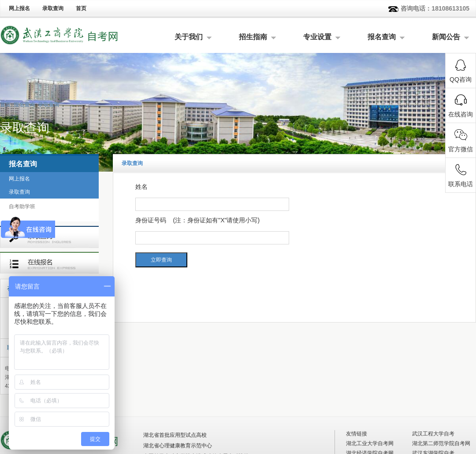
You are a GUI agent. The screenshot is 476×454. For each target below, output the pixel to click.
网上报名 (19, 8)
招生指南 (253, 37)
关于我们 (189, 37)
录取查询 (53, 8)
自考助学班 (22, 206)
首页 (81, 8)
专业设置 (317, 37)
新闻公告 (446, 37)
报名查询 (382, 37)
